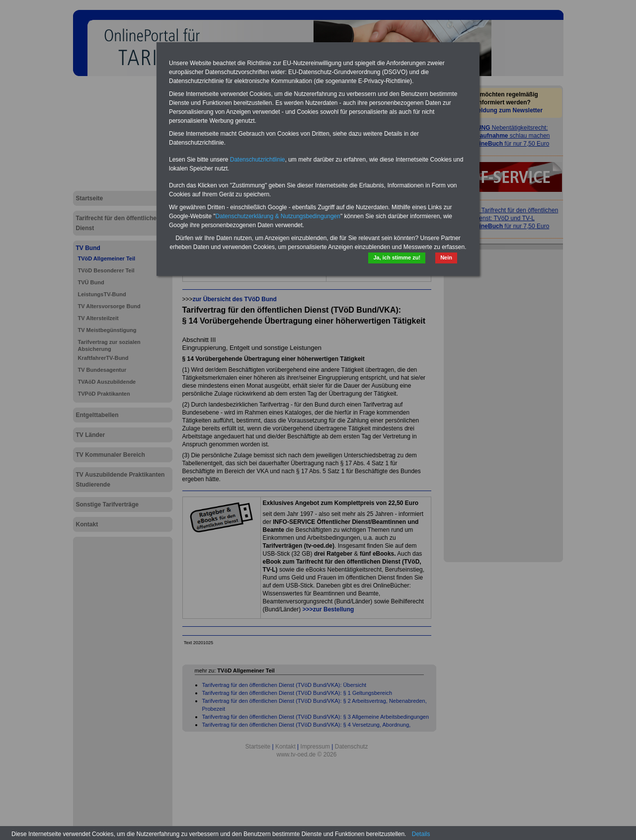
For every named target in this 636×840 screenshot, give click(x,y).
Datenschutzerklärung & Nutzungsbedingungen (278, 216)
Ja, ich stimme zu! (397, 257)
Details (421, 834)
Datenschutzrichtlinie (258, 160)
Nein (446, 257)
